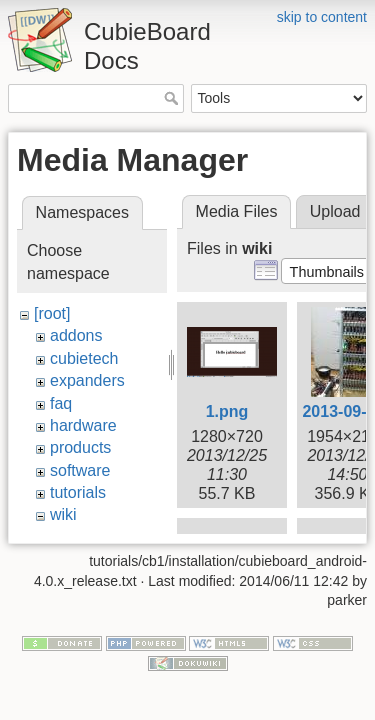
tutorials (78, 492)
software (80, 470)
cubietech (84, 358)
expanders (87, 380)
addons (76, 335)
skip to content (322, 17)
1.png (227, 411)
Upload (335, 211)
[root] (52, 313)
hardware (83, 425)
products (80, 447)
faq (61, 403)
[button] (326, 271)
